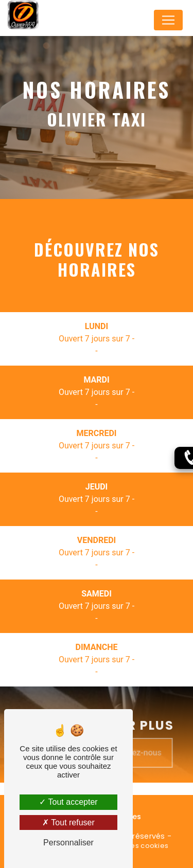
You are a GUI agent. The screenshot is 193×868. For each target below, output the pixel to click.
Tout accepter (68, 802)
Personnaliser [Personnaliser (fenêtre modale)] (68, 843)
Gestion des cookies (133, 846)
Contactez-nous (140, 760)
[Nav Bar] (168, 20)
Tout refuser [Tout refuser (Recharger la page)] (68, 822)
